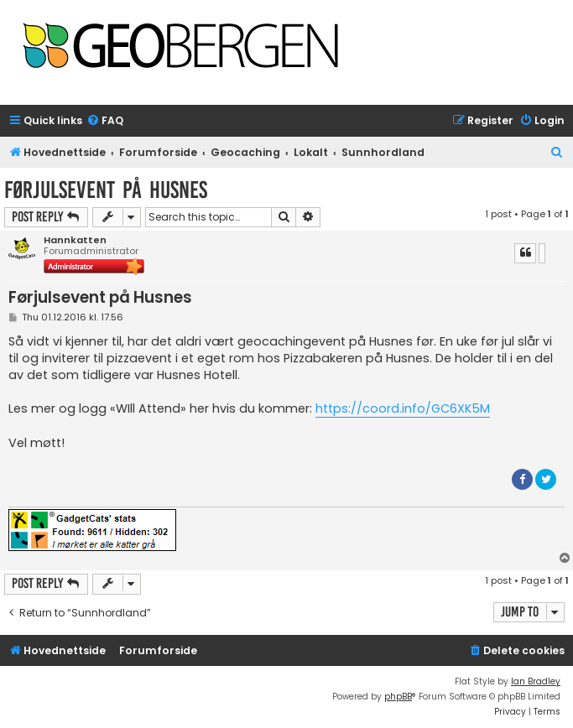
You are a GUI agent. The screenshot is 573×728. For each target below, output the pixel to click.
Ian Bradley (536, 681)
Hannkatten (75, 240)
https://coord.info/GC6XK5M (403, 408)
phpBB (398, 697)
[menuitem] (105, 121)
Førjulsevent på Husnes (106, 190)
